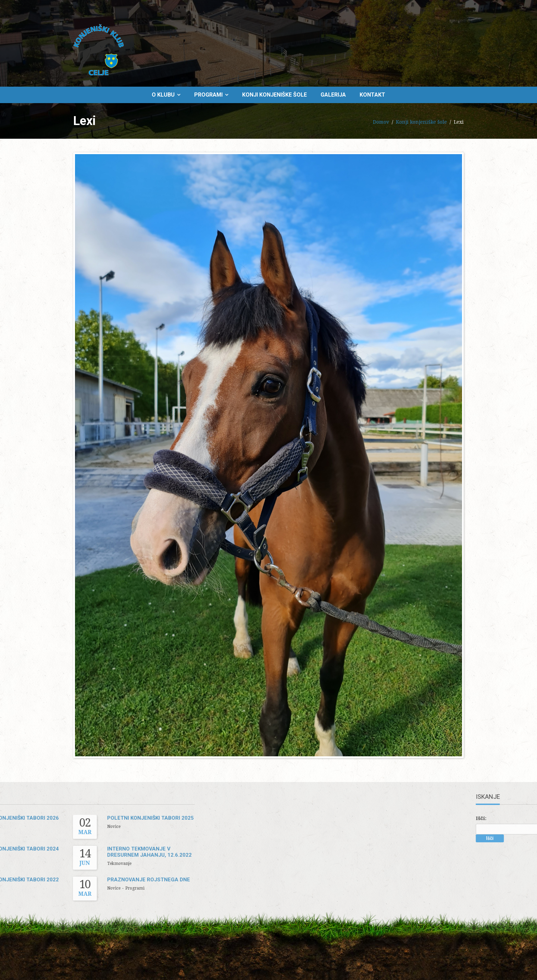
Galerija (333, 95)
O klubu (163, 95)
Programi (208, 95)
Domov (381, 122)
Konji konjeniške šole (274, 95)
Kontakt (372, 95)
